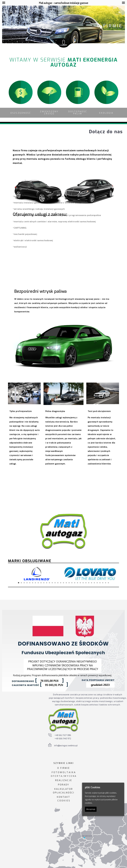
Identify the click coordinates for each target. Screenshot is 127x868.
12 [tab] (50, 583)
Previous (14, 574)
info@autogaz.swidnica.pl (66, 746)
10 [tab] (44, 583)
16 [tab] (61, 583)
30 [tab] (100, 583)
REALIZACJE (64, 780)
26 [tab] (89, 583)
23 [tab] (80, 583)
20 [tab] (72, 583)
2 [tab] (21, 583)
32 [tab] (106, 583)
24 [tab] (83, 583)
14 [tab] (55, 583)
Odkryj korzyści (56, 486)
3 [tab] (24, 583)
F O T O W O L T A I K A (63, 772)
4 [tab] (27, 583)
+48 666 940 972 (63, 739)
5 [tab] (30, 583)
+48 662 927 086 (63, 735)
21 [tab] (75, 583)
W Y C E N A (70, 776)
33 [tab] (108, 583)
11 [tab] (47, 583)
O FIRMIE (63, 768)
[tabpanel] (37, 574)
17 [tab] (64, 583)
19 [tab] (69, 583)
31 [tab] (103, 583)
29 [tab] (97, 583)
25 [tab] (86, 583)
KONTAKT (63, 797)
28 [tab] (94, 583)
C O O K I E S (64, 801)
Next (113, 574)
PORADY (64, 785)
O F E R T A (56, 776)
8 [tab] (38, 583)
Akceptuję (91, 809)
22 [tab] (78, 583)
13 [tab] (52, 583)
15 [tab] (58, 583)
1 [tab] (19, 583)
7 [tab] (36, 583)
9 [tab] (41, 583)
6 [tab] (33, 583)
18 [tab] (66, 583)
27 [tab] (92, 583)
